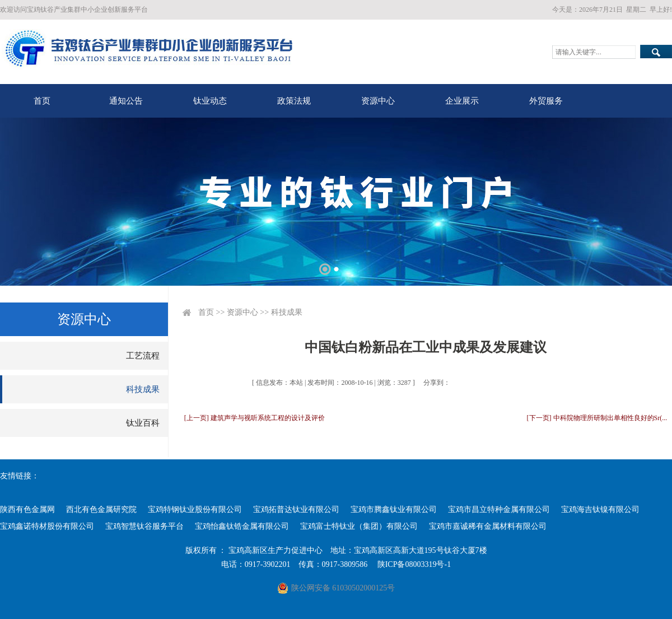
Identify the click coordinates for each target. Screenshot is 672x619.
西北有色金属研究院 (101, 509)
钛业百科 (143, 423)
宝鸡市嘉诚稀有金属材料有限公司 (488, 526)
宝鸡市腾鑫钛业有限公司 (394, 509)
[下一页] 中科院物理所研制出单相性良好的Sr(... (597, 418)
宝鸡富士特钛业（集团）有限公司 (359, 526)
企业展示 (462, 101)
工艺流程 (143, 356)
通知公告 (126, 101)
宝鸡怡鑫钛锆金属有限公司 (242, 526)
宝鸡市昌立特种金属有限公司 (499, 509)
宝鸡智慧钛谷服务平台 (144, 526)
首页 (42, 101)
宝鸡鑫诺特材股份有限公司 (47, 526)
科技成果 (143, 389)
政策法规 (294, 101)
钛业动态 (210, 101)
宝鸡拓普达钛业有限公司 (296, 509)
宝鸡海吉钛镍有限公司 (600, 509)
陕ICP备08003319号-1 (414, 564)
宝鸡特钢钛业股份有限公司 (195, 509)
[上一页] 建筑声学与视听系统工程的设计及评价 (255, 418)
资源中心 (378, 101)
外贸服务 (546, 101)
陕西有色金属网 (27, 509)
